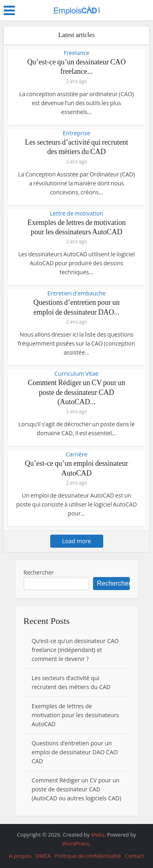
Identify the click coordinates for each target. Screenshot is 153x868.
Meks (98, 835)
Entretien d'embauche (76, 293)
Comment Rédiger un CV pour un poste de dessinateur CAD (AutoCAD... (76, 392)
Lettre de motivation (76, 214)
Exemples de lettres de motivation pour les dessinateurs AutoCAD (75, 715)
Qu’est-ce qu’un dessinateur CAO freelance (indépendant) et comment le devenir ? (75, 650)
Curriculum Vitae (77, 374)
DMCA (43, 856)
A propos (20, 856)
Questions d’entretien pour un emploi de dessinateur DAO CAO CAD (75, 752)
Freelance (76, 53)
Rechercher (39, 572)
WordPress (76, 844)
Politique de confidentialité (88, 856)
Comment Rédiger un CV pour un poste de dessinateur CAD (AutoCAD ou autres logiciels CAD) (76, 789)
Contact (134, 856)
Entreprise (76, 133)
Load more (76, 541)
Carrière (76, 454)
